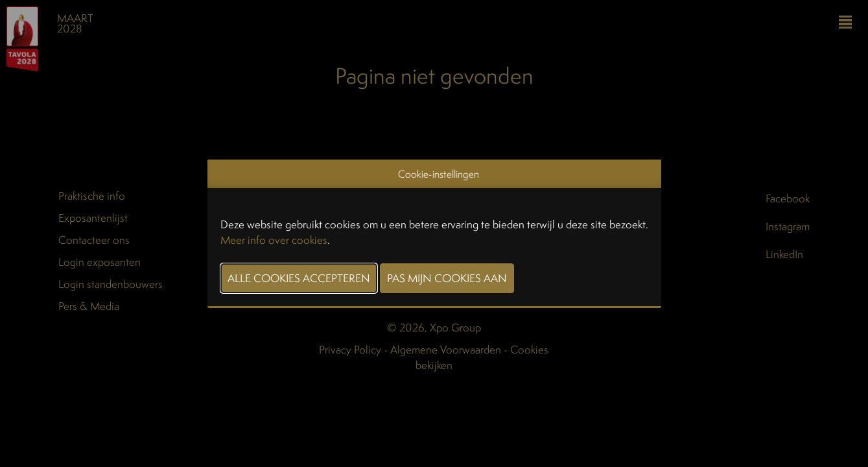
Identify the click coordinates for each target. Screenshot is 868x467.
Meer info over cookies (274, 240)
